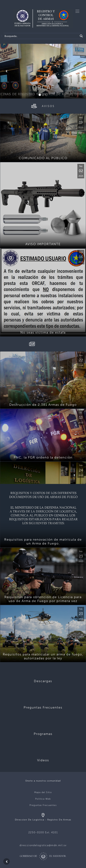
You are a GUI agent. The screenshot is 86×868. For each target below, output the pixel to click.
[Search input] (41, 36)
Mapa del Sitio (43, 792)
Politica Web (43, 799)
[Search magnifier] (81, 36)
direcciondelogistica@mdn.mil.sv (43, 845)
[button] (6, 71)
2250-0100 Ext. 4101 (43, 832)
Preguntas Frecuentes (43, 805)
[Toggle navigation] (77, 11)
